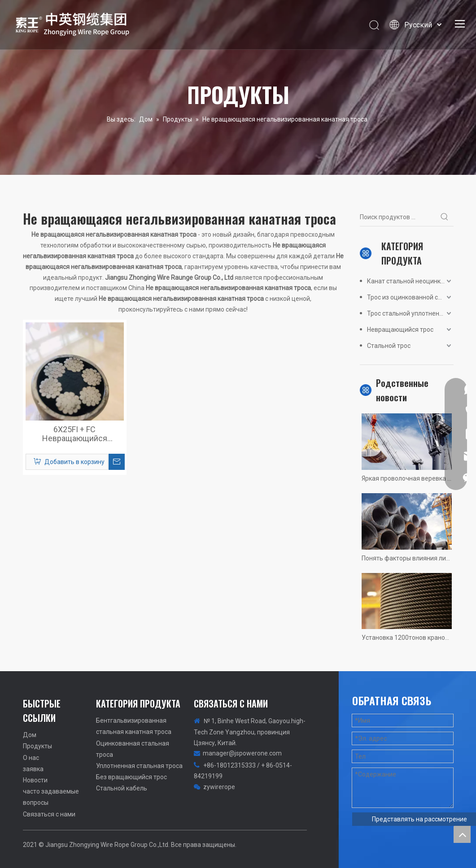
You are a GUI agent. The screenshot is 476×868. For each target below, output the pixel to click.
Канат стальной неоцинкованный (410, 281)
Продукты (37, 746)
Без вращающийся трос (131, 777)
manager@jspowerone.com (242, 753)
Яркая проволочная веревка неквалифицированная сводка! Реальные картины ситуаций (407, 478)
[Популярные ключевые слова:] (445, 217)
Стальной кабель (122, 788)
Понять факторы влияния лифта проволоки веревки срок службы (407, 558)
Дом (30, 735)
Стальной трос (389, 346)
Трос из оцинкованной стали (409, 297)
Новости (35, 780)
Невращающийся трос (400, 330)
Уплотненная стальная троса (139, 766)
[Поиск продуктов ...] (398, 217)
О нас (31, 758)
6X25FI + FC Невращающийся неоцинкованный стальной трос (75, 434)
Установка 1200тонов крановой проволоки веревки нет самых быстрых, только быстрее (407, 638)
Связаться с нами (49, 814)
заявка (33, 769)
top (462, 834)
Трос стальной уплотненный (409, 313)
